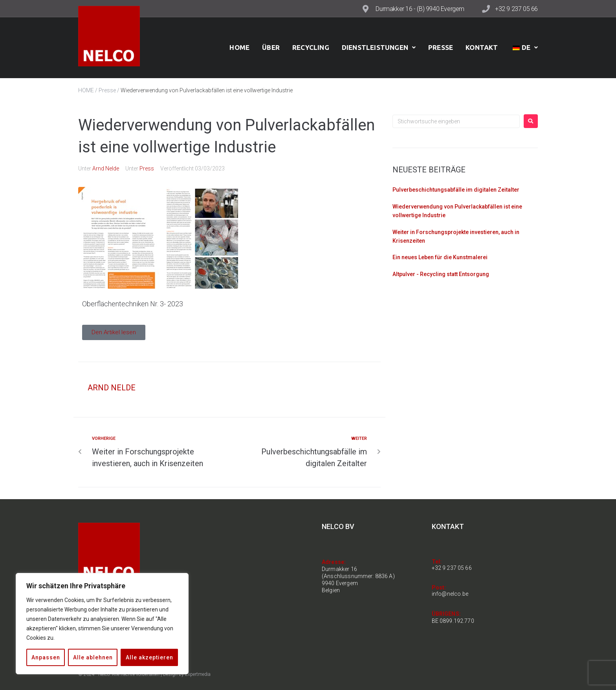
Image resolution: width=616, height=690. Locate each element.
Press (147, 168)
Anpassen (46, 657)
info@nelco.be (450, 594)
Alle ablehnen (93, 657)
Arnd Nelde (106, 168)
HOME (86, 90)
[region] (102, 624)
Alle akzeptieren (149, 657)
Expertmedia (198, 674)
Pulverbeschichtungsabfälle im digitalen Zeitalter (456, 190)
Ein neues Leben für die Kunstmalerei (440, 257)
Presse (107, 90)
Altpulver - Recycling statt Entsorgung (441, 274)
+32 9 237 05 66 (516, 9)
